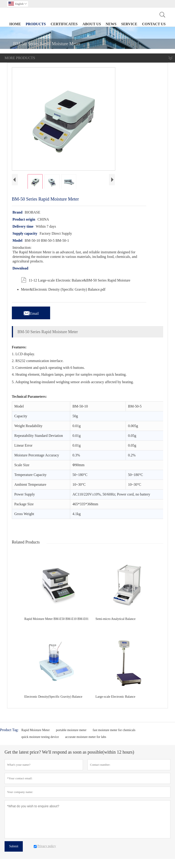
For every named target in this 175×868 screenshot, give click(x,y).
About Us (92, 24)
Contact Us (154, 24)
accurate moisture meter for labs (86, 737)
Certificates (64, 24)
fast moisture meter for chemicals (114, 730)
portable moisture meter (71, 730)
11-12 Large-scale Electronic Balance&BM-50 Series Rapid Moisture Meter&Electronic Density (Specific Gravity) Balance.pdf (76, 283)
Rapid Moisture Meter (36, 730)
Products (36, 24)
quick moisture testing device (40, 737)
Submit (14, 846)
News (111, 24)
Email (31, 312)
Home (15, 24)
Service (129, 24)
